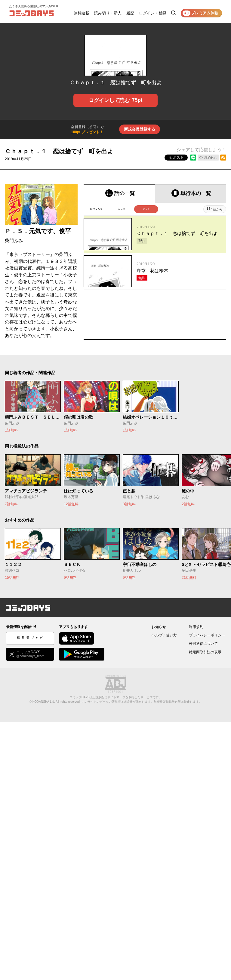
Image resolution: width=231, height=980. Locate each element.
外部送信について (203, 644)
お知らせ (159, 627)
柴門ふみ (14, 240)
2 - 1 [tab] (146, 209)
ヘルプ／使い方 (164, 635)
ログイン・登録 (153, 13)
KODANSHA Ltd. (44, 702)
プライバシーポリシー (207, 635)
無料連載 (82, 13)
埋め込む (211, 158)
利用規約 (196, 627)
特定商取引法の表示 (205, 652)
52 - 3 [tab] (121, 209)
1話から (217, 209)
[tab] (119, 193)
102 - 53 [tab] (96, 209)
